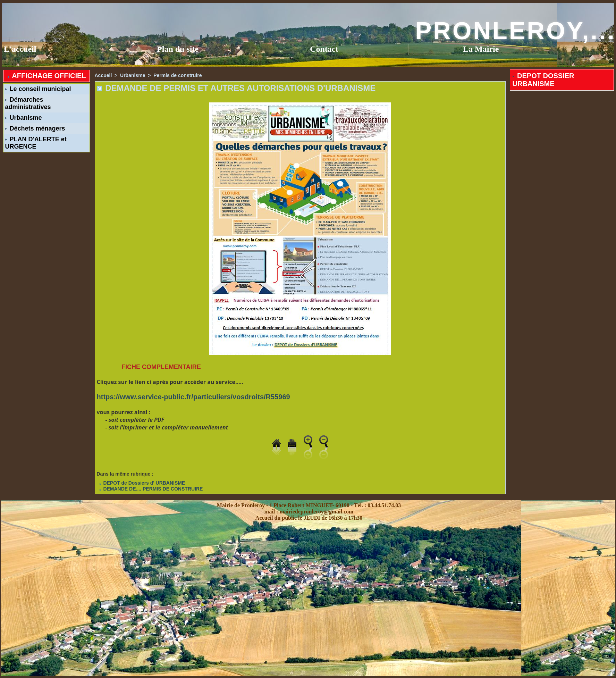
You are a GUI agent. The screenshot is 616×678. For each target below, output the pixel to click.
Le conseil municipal (38, 89)
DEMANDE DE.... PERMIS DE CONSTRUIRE (150, 489)
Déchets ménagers (35, 128)
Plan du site (178, 49)
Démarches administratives (28, 103)
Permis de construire (178, 75)
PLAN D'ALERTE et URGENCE (36, 143)
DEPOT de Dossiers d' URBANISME (141, 483)
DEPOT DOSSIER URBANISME (543, 80)
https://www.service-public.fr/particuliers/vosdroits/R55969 (193, 397)
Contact (324, 49)
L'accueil (20, 49)
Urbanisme (24, 118)
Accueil (103, 75)
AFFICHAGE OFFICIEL (46, 76)
